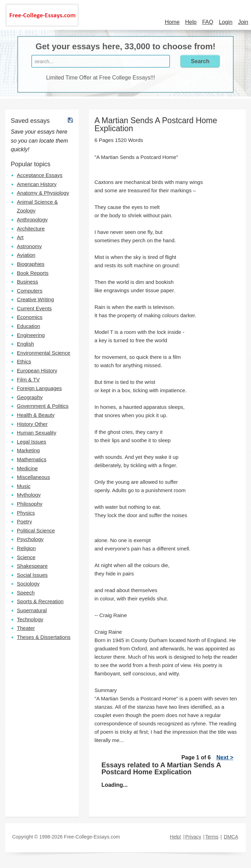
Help (191, 22)
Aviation (26, 255)
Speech (26, 593)
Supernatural (32, 610)
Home (172, 22)
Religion (26, 548)
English (26, 344)
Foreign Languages (39, 388)
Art (20, 237)
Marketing (29, 450)
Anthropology (32, 220)
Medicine (27, 468)
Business (28, 282)
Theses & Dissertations (44, 637)
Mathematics (32, 459)
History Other (32, 424)
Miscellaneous (34, 477)
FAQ (208, 22)
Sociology (28, 584)
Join (243, 22)
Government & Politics (43, 406)
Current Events (34, 308)
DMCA (231, 837)
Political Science (36, 530)
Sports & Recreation (40, 601)
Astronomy (30, 246)
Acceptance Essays (40, 175)
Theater (26, 628)
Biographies (31, 264)
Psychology (30, 539)
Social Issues (32, 575)
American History (37, 184)
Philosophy (30, 504)
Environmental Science (44, 353)
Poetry (25, 521)
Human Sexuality (37, 433)
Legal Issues (32, 442)
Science (26, 557)
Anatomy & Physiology (43, 193)
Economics (30, 317)
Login (225, 22)
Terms (212, 837)
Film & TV (29, 380)
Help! (176, 837)
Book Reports (33, 273)
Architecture (31, 229)
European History (37, 370)
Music (24, 486)
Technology (30, 619)
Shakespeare (32, 566)
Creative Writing (35, 299)
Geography (30, 397)
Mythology (29, 495)
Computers (30, 291)
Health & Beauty (36, 415)
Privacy (193, 837)
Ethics (24, 361)
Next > (225, 757)
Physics (26, 513)
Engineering (31, 335)
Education (29, 326)
